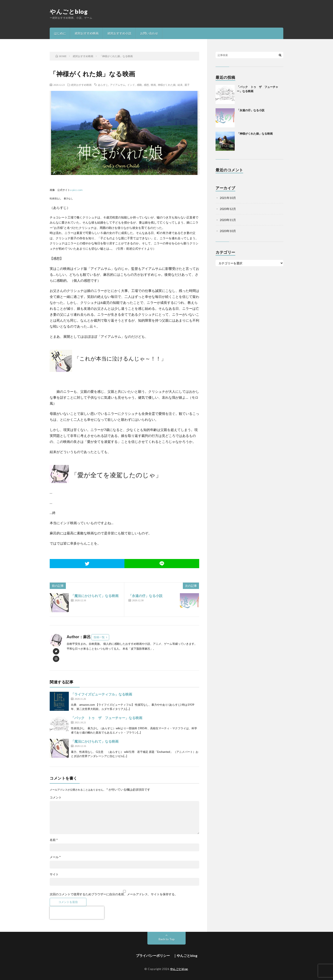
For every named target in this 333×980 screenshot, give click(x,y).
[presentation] (77, 913)
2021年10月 (228, 198)
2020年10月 (228, 231)
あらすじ (103, 85)
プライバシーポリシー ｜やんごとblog (167, 955)
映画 (153, 85)
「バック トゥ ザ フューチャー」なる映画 (107, 718)
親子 (187, 85)
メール (55, 857)
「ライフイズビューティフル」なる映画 (102, 694)
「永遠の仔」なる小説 (145, 596)
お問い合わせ (149, 33)
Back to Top (167, 939)
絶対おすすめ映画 (87, 33)
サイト (54, 874)
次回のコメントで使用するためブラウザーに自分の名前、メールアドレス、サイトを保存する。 (114, 894)
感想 (146, 85)
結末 (180, 85)
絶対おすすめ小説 (119, 33)
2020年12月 (228, 209)
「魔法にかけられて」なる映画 (95, 596)
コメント (56, 797)
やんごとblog (69, 11)
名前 (54, 840)
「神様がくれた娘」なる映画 (255, 134)
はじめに (60, 33)
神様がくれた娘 (167, 85)
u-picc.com (76, 190)
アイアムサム (118, 85)
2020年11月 (228, 220)
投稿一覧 (99, 637)
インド (131, 85)
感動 (139, 85)
